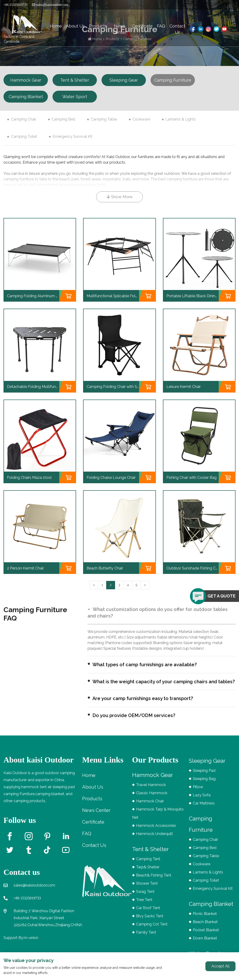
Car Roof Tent (148, 913)
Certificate (142, 26)
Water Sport (75, 97)
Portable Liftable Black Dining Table (197, 296)
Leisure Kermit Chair (184, 387)
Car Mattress (204, 809)
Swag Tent (145, 897)
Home (56, 26)
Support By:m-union (21, 943)
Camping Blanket (26, 97)
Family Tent (146, 938)
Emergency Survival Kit (72, 136)
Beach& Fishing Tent (154, 881)
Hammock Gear (26, 80)
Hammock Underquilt (155, 839)
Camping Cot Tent (152, 930)
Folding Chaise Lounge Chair (111, 478)
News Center (120, 29)
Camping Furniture (173, 80)
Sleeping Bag (204, 784)
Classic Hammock (152, 799)
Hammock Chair (150, 807)
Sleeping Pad (204, 776)
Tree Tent (144, 905)
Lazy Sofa (202, 801)
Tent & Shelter (75, 80)
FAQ (161, 26)
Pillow (198, 792)
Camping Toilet (24, 136)
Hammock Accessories (156, 831)
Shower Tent (147, 889)
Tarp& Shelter (148, 873)
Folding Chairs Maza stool (29, 478)
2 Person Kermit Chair (25, 568)
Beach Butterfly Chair (105, 568)
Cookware (141, 119)
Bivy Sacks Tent (150, 922)
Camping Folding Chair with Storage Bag (121, 387)
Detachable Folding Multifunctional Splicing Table (50, 387)
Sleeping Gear (124, 80)
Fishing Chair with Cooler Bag (192, 478)
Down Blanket (205, 944)
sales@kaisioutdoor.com (50, 5)
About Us (75, 26)
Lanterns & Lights (181, 119)
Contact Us (177, 29)
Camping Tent (148, 864)
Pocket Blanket (206, 936)
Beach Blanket (205, 927)
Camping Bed (63, 119)
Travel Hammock (151, 790)
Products (98, 26)
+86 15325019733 (27, 903)
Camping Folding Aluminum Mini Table (40, 296)
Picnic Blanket (205, 919)
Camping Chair (24, 119)
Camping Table (104, 119)
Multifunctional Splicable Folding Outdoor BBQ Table (132, 296)
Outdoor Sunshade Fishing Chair (194, 568)
